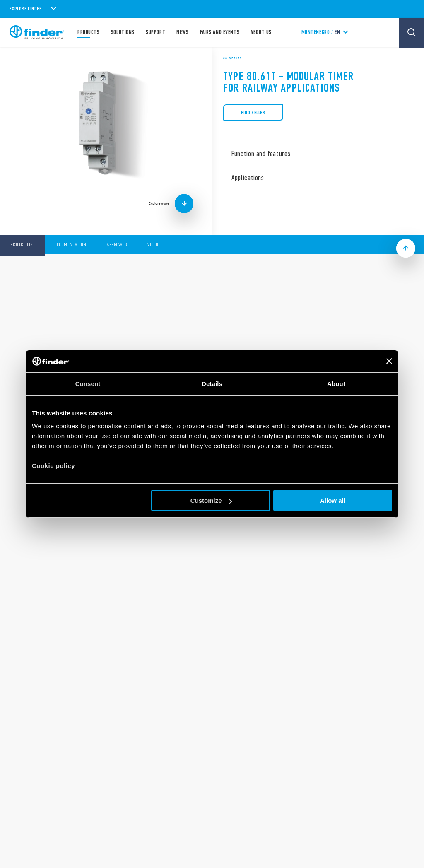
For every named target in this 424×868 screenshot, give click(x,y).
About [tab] (336, 384)
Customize (211, 500)
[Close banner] (389, 361)
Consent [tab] (88, 384)
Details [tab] (212, 384)
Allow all (333, 500)
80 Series (233, 58)
